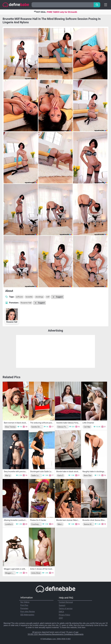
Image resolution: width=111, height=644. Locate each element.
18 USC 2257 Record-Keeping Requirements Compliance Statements (56, 634)
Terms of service (66, 609)
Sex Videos (25, 602)
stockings (39, 297)
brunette (29, 297)
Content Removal (66, 602)
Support (62, 605)
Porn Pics (24, 605)
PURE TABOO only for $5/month (62, 12)
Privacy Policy (64, 615)
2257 (61, 618)
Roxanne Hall (26, 303)
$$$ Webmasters (27, 615)
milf (48, 297)
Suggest (57, 297)
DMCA (61, 612)
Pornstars (24, 608)
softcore (19, 297)
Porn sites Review (28, 612)
